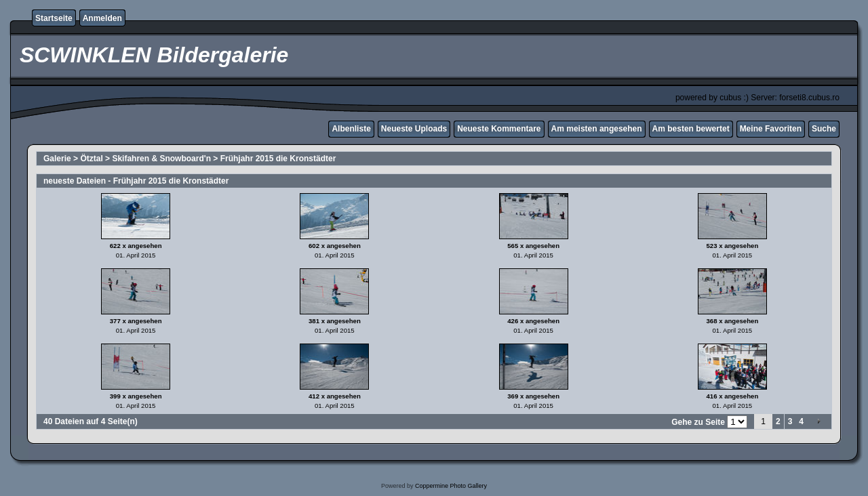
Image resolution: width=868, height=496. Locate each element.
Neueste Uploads (414, 129)
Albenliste (351, 129)
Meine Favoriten (771, 129)
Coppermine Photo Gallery (451, 486)
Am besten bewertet (691, 129)
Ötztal (91, 159)
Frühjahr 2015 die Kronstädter (278, 159)
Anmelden (102, 18)
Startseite (54, 18)
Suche (824, 129)
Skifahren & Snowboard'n (161, 159)
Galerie (57, 159)
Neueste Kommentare (499, 129)
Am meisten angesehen (597, 129)
